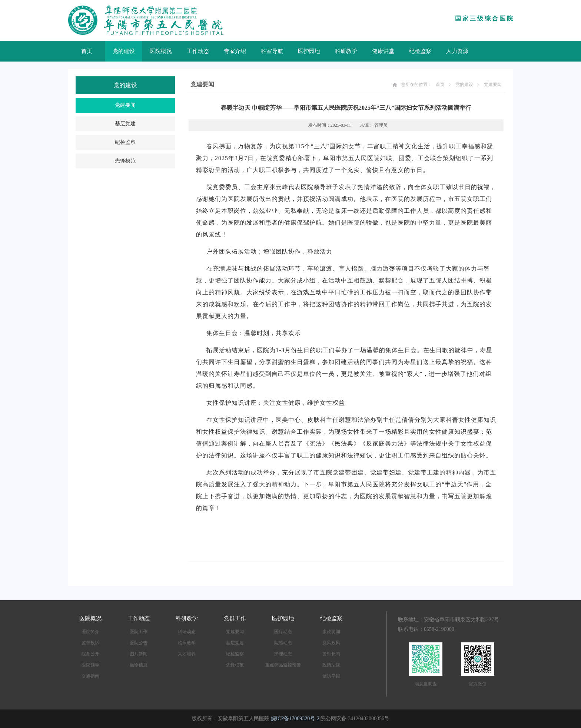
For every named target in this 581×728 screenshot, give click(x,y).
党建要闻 (125, 105)
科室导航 (272, 51)
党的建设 (124, 51)
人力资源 (457, 51)
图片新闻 (139, 654)
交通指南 (90, 676)
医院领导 (90, 665)
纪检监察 (420, 51)
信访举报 (331, 676)
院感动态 (283, 643)
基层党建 (125, 124)
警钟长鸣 (331, 654)
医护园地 (309, 51)
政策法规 (331, 665)
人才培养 (187, 654)
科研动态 (187, 632)
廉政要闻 (331, 632)
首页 (87, 51)
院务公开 (90, 654)
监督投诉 (90, 643)
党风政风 (331, 643)
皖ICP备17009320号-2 (295, 719)
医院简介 (90, 632)
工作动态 (198, 51)
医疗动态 (283, 632)
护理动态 (283, 654)
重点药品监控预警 (283, 665)
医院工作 (139, 632)
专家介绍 (235, 51)
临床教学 (187, 643)
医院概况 (161, 51)
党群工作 (235, 618)
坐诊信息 (139, 665)
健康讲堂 (383, 51)
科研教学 (346, 51)
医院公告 (139, 643)
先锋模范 (125, 161)
